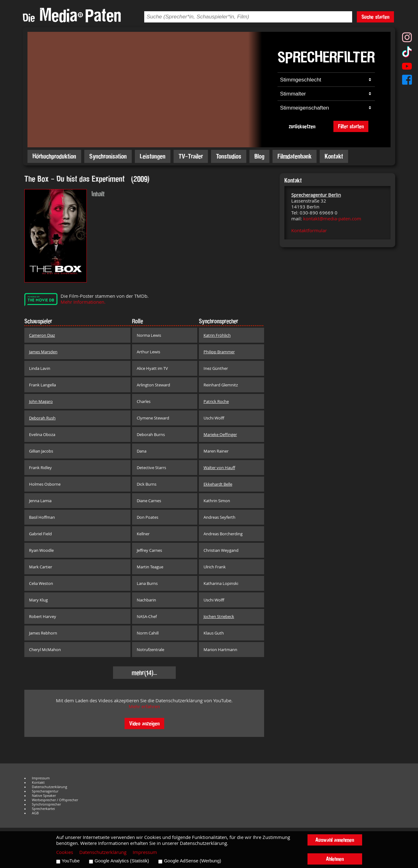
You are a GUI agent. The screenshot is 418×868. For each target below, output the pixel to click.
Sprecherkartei (43, 809)
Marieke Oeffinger (220, 434)
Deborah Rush (42, 418)
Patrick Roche (216, 401)
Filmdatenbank (295, 156)
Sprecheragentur (45, 791)
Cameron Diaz (42, 335)
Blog (259, 156)
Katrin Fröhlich (217, 335)
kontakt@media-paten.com (332, 219)
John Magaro (41, 401)
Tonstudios (229, 156)
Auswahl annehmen (335, 840)
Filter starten (351, 126)
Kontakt (334, 156)
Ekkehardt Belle (218, 484)
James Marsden (43, 352)
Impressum (41, 778)
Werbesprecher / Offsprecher (55, 800)
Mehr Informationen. (83, 302)
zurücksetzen (302, 126)
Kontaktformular (309, 230)
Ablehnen (335, 859)
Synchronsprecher (46, 804)
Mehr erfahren (144, 706)
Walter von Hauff (219, 468)
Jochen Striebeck (219, 616)
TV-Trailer (191, 156)
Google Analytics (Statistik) (122, 861)
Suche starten (375, 17)
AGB (35, 813)
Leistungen (153, 156)
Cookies (65, 852)
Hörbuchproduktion (54, 156)
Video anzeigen (144, 723)
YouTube (71, 861)
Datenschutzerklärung (49, 787)
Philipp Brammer (219, 352)
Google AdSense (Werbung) (192, 861)
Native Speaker (44, 796)
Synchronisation (108, 156)
